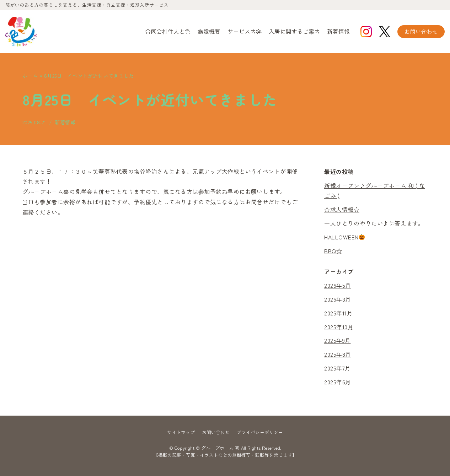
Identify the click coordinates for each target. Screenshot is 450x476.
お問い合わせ (421, 31)
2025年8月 (338, 354)
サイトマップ (181, 432)
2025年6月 (338, 382)
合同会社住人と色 (168, 31)
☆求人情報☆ (342, 209)
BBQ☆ (333, 251)
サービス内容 (245, 31)
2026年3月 (338, 299)
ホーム (30, 76)
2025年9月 (337, 341)
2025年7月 (337, 368)
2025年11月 (338, 313)
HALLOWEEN (344, 237)
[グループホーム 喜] (21, 32)
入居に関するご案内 (294, 31)
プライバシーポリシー (260, 432)
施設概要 (209, 31)
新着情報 (338, 31)
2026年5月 (338, 285)
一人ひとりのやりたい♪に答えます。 (374, 223)
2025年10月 (339, 327)
